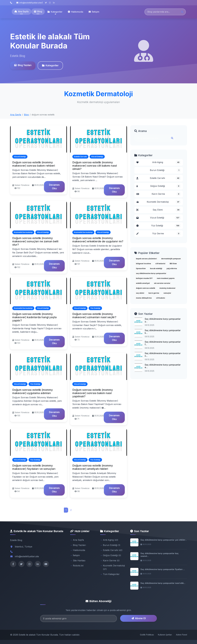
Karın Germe (159, 194)
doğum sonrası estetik (146, 288)
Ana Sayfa (22, 11)
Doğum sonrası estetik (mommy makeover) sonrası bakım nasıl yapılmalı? (93, 393)
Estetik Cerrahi (159, 178)
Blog (38, 11)
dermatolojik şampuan (171, 259)
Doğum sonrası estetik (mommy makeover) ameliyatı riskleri (93, 467)
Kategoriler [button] (55, 12)
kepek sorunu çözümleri (146, 259)
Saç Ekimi (159, 210)
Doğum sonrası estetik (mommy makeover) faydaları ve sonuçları (34, 467)
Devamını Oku (54, 187)
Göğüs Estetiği (159, 186)
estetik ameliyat (143, 283)
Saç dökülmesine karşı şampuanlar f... (163, 343)
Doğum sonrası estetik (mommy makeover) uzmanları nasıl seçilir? (94, 316)
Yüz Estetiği (159, 226)
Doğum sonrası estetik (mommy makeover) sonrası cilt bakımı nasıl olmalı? (95, 166)
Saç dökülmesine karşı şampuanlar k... (163, 332)
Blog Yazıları (23, 65)
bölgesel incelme (143, 264)
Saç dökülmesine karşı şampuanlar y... (163, 320)
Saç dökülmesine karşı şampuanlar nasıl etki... (163, 583)
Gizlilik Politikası (147, 635)
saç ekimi (140, 293)
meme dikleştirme (144, 298)
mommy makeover (168, 288)
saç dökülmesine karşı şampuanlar (151, 273)
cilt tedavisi (160, 264)
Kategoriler (50, 65)
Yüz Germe (159, 234)
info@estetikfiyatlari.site (29, 3)
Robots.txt (78, 566)
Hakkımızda (75, 12)
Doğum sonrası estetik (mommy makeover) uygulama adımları (33, 391)
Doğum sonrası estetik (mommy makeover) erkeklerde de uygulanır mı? (98, 240)
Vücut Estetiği (159, 218)
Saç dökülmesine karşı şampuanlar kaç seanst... (160, 555)
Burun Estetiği (165, 170)
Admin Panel (182, 635)
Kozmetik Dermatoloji (159, 202)
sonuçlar (167, 293)
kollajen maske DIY (144, 278)
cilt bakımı (161, 298)
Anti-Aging (159, 162)
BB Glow (173, 264)
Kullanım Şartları (165, 635)
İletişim (94, 12)
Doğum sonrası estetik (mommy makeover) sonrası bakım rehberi (34, 164)
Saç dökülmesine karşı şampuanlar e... (163, 366)
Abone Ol (139, 618)
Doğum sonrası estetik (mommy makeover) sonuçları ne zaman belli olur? (35, 241)
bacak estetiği (156, 268)
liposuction (141, 268)
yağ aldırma (172, 268)
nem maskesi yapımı (166, 278)
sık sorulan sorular (162, 283)
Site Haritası (79, 560)
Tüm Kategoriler (111, 574)
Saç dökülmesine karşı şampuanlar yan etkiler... (164, 540)
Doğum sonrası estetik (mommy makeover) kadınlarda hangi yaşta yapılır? (34, 317)
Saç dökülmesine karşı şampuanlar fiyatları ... (163, 569)
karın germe (154, 293)
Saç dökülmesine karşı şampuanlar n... (163, 355)
